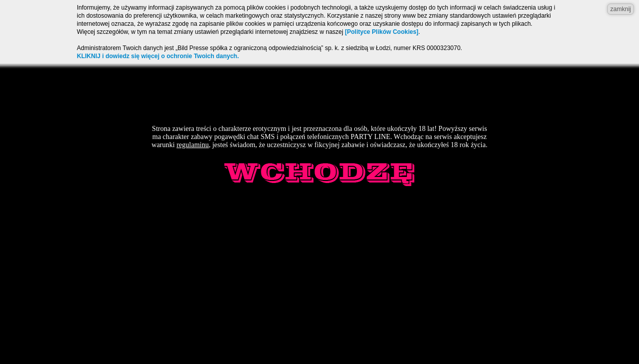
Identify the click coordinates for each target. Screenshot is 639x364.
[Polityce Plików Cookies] (381, 32)
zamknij (621, 9)
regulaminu (193, 145)
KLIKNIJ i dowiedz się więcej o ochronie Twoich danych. (158, 56)
